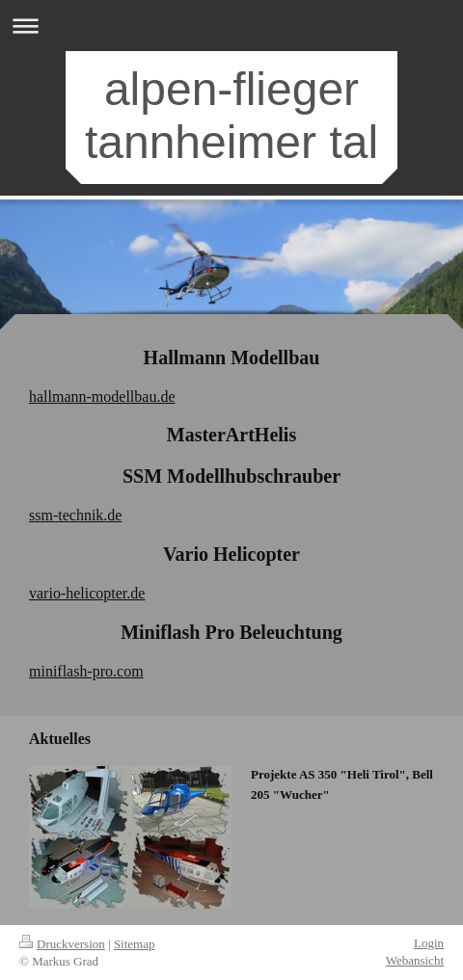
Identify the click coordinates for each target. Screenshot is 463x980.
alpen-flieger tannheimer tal (231, 116)
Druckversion (62, 944)
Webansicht (415, 960)
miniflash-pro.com (86, 671)
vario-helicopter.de (87, 593)
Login (429, 943)
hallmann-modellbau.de (102, 397)
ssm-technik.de (75, 515)
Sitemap (135, 944)
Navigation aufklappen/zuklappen (231, 26)
